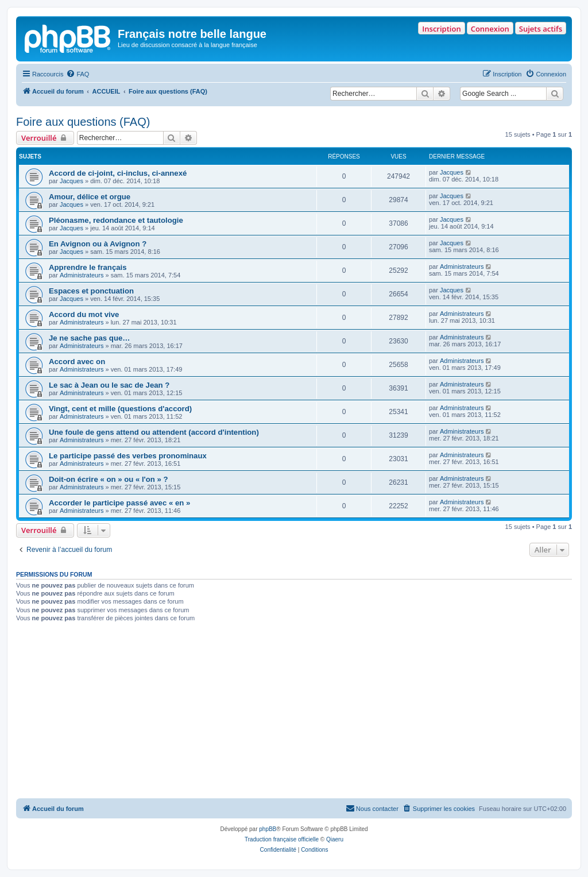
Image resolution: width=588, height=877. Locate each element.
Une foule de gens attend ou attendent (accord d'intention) (154, 432)
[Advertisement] (294, 712)
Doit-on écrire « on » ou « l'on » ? (109, 479)
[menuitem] (78, 74)
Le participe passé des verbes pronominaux (128, 456)
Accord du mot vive (84, 314)
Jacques (71, 181)
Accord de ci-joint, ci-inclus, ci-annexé (118, 173)
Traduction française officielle (282, 839)
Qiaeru (335, 839)
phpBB (268, 829)
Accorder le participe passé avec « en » (119, 503)
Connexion (490, 29)
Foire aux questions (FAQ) (83, 122)
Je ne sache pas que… (89, 338)
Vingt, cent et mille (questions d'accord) (120, 409)
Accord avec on (77, 362)
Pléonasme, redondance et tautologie (116, 220)
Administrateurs (82, 275)
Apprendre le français (88, 267)
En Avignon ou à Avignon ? (98, 244)
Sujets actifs (541, 29)
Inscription (441, 29)
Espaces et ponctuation (91, 291)
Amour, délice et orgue (90, 197)
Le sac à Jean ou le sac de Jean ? (109, 385)
